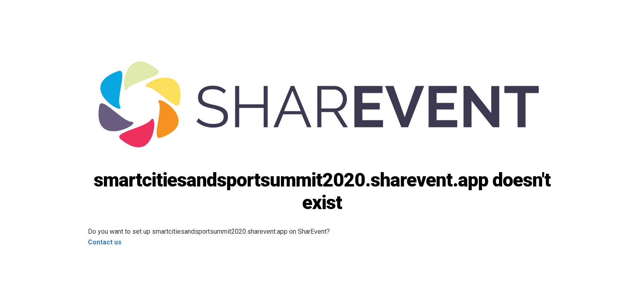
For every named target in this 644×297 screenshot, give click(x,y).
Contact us (105, 242)
